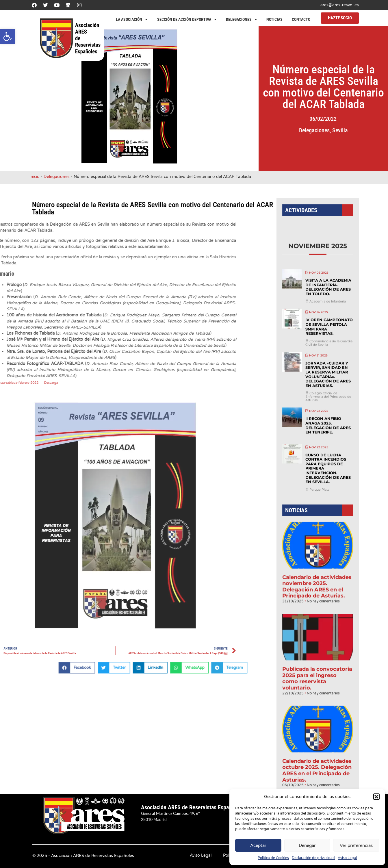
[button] (8, 36)
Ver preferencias (356, 845)
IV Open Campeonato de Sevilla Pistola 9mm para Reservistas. (328, 339)
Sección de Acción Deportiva (187, 19)
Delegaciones (242, 19)
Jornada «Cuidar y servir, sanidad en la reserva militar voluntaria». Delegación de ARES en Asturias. (327, 383)
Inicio (35, 177)
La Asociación (132, 19)
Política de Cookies (273, 858)
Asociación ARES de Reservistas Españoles (191, 807)
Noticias (274, 19)
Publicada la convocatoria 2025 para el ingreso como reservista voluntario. (317, 665)
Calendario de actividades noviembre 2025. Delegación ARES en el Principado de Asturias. (317, 580)
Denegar (307, 845)
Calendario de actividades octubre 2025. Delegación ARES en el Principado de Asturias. (317, 750)
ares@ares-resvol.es (340, 5)
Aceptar (258, 845)
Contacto (301, 19)
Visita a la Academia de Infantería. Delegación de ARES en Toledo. (327, 302)
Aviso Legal (347, 858)
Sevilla (353, 130)
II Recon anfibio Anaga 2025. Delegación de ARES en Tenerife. (327, 431)
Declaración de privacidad (313, 858)
